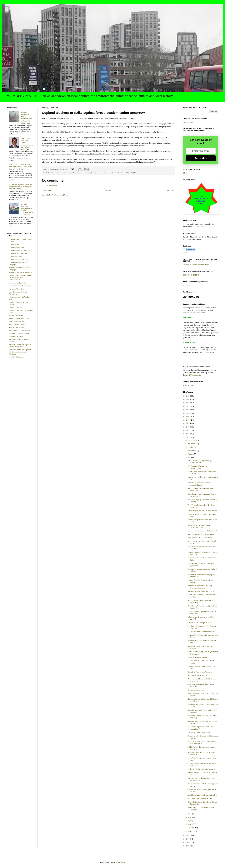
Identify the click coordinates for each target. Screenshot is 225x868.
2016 (188, 427)
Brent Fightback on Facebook (19, 250)
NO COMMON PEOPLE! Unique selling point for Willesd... (202, 742)
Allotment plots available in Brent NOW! (202, 511)
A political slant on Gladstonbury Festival (202, 795)
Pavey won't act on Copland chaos (200, 623)
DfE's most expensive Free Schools (200, 798)
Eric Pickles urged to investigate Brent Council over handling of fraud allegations (20, 187)
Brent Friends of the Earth (18, 253)
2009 (188, 846)
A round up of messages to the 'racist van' (202, 531)
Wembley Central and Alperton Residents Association (20, 346)
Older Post (170, 191)
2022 (188, 406)
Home (108, 191)
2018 (188, 420)
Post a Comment (51, 185)
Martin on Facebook (16, 315)
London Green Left (16, 307)
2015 (188, 430)
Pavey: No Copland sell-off (197, 657)
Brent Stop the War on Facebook (20, 273)
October (191, 447)
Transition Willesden (16, 336)
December (192, 440)
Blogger (122, 862)
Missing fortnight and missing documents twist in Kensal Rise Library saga (27, 118)
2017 (188, 424)
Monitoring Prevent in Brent (19, 318)
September (192, 451)
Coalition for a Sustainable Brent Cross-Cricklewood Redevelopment (20, 278)
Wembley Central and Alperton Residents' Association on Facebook (20, 352)
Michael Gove (120, 173)
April (190, 821)
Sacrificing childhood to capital (199, 732)
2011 (188, 839)
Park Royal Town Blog (17, 321)
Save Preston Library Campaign (20, 330)
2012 (188, 835)
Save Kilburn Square (16, 327)
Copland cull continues (196, 690)
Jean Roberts (105, 173)
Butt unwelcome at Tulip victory (199, 675)
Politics (185, 253)
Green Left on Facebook (17, 283)
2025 (188, 396)
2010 (188, 842)
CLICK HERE (188, 122)
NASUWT (129, 173)
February (191, 828)
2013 (188, 437)
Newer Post (47, 191)
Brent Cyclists (14, 244)
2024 (188, 399)
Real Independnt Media (17, 324)
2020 (188, 413)
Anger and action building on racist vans (202, 591)
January (191, 831)
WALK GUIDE (198, 227)
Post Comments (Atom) (60, 195)
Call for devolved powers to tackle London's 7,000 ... (200, 467)
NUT (135, 173)
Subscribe (201, 158)
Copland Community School (67, 173)
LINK (185, 173)
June (190, 814)
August (191, 454)
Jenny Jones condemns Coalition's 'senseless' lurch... (200, 484)
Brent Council (53, 173)
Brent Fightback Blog (16, 247)
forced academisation (84, 173)
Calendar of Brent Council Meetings (196, 265)
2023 (188, 403)
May (190, 817)
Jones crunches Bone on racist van (200, 538)
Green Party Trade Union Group (20, 286)
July (190, 458)
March (190, 824)
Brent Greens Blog (15, 256)
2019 (188, 417)
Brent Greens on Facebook (18, 259)
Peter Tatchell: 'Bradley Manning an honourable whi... (200, 462)
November (192, 444)
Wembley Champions (16, 357)
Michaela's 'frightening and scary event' (201, 769)
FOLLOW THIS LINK (191, 275)
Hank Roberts (96, 173)
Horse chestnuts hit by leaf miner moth (201, 534)
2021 (188, 410)
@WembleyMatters (195, 375)
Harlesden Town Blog (17, 289)
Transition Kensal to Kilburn (19, 333)
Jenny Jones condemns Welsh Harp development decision (200, 587)
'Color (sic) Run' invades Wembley (200, 672)
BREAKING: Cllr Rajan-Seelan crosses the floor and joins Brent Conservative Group (20, 167)
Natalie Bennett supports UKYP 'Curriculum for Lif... (199, 526)
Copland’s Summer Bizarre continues (201, 632)
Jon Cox (112, 173)
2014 (188, 434)
